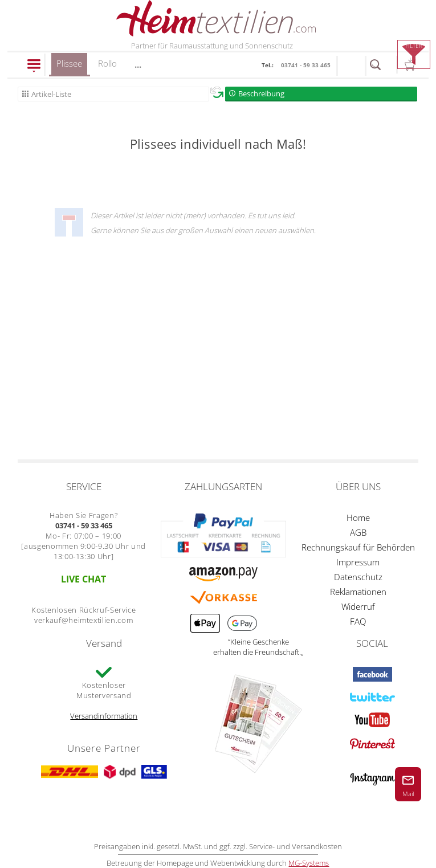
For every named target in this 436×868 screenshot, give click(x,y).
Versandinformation (104, 716)
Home (358, 517)
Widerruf (358, 606)
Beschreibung (261, 93)
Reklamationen (358, 592)
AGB (358, 532)
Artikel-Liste (51, 94)
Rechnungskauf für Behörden (358, 547)
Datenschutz (358, 577)
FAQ (358, 621)
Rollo (107, 63)
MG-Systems (309, 863)
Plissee (69, 67)
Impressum (358, 562)
